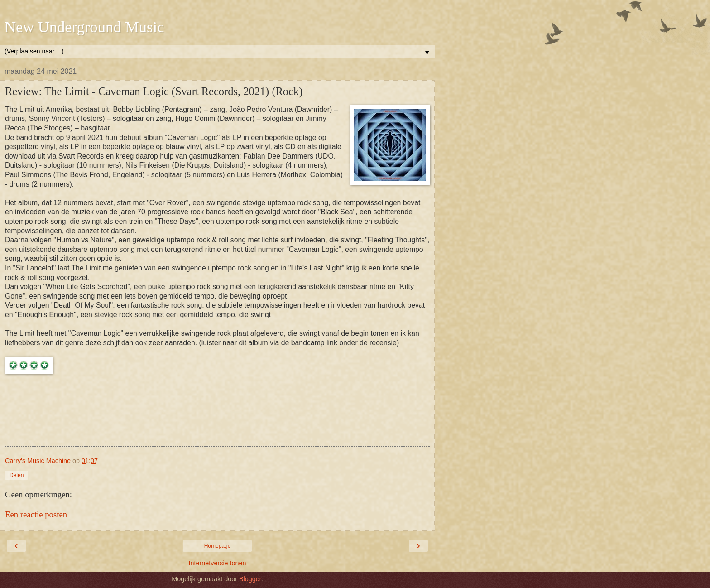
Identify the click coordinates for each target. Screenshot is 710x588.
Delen (17, 475)
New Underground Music (84, 27)
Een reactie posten (36, 514)
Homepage (218, 546)
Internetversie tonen (217, 563)
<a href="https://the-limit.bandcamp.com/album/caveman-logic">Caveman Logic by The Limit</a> (217, 412)
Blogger (250, 579)
